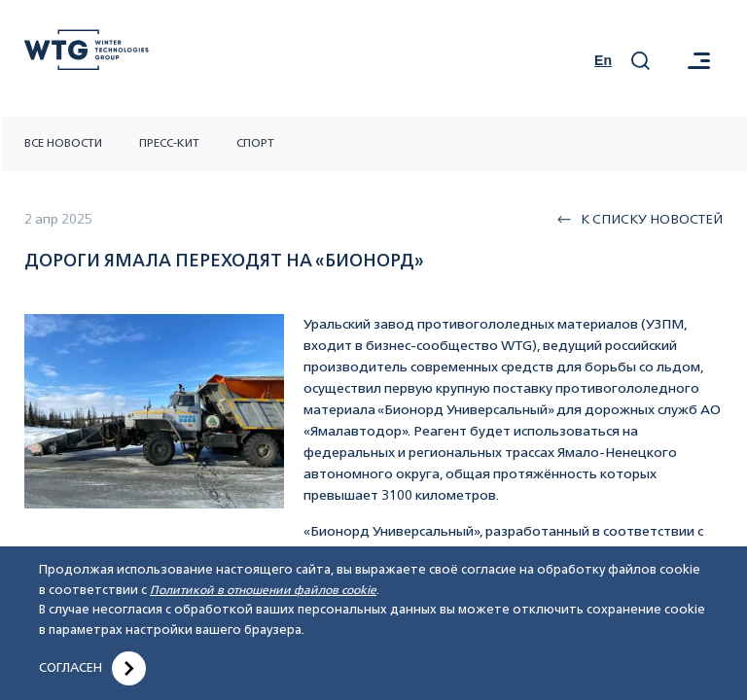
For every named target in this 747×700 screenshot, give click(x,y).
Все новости (63, 144)
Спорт (255, 144)
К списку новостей (640, 220)
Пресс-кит (169, 144)
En (603, 60)
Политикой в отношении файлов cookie (263, 591)
